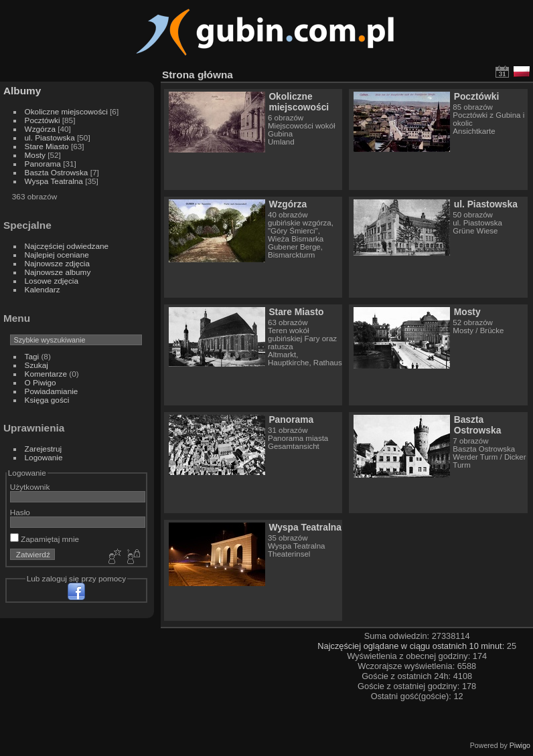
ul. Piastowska (50, 137)
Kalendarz (43, 289)
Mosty (35, 155)
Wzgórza (40, 129)
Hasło (20, 512)
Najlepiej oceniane (57, 255)
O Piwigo (41, 382)
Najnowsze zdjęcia (57, 263)
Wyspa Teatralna (54, 181)
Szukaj (36, 365)
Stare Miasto (47, 146)
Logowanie (44, 457)
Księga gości (47, 400)
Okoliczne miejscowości (66, 111)
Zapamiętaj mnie (45, 539)
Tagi (32, 356)
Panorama (43, 164)
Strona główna (198, 75)
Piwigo (520, 745)
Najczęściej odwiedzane (67, 246)
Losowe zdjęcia (52, 281)
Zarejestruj (44, 449)
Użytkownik (30, 487)
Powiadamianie (52, 391)
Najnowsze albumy (58, 272)
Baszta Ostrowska (57, 172)
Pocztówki (43, 120)
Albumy (22, 91)
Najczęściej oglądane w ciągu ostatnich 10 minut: (412, 646)
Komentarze (46, 374)
